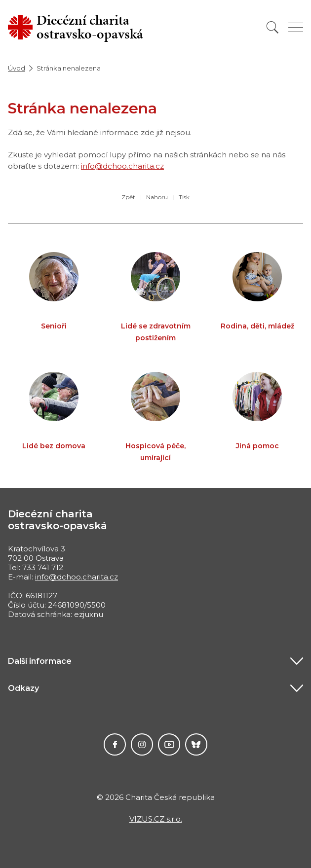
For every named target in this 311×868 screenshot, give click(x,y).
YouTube (169, 744)
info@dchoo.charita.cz (122, 166)
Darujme (196, 744)
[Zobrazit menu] (296, 27)
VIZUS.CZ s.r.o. (156, 819)
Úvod (17, 68)
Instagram (142, 744)
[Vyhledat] (272, 27)
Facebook (115, 744)
